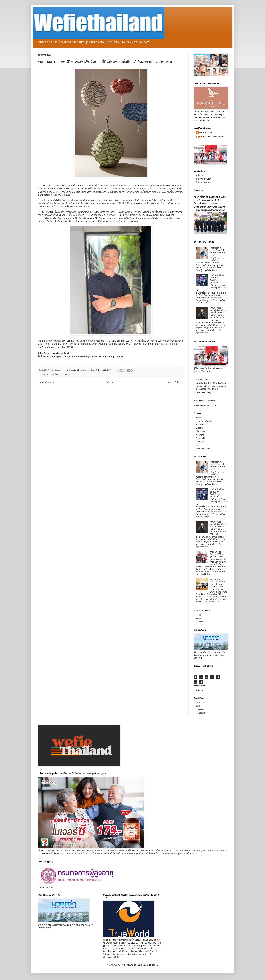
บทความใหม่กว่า (46, 382)
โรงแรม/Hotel (202, 438)
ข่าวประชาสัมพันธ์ (51, 374)
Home (199, 418)
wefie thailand (206, 132)
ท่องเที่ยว (200, 425)
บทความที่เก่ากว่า (175, 382)
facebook (200, 703)
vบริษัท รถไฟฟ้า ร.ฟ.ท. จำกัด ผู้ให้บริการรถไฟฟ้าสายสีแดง (211, 388)
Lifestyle (200, 428)
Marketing (201, 431)
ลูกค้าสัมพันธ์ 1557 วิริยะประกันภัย (211, 383)
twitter (199, 706)
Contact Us (201, 622)
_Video (199, 445)
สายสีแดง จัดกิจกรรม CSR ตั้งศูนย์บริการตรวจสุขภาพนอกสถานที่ (218, 556)
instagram (201, 713)
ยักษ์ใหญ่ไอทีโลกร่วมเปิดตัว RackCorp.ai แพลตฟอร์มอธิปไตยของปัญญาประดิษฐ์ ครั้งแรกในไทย (212, 283)
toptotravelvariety (204, 179)
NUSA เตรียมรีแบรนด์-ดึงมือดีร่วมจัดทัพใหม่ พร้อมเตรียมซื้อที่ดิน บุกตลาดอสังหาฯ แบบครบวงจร (218, 314)
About (199, 618)
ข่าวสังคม (200, 435)
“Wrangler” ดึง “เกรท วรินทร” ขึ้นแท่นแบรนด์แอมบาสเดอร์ (218, 252)
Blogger (154, 965)
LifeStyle (200, 442)
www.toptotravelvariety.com (212, 137)
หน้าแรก (110, 382)
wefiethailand (202, 380)
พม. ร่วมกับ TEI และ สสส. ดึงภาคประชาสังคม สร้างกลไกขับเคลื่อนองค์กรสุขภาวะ (218, 584)
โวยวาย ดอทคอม (204, 182)
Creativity (63, 374)
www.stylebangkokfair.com (57, 356)
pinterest (200, 709)
